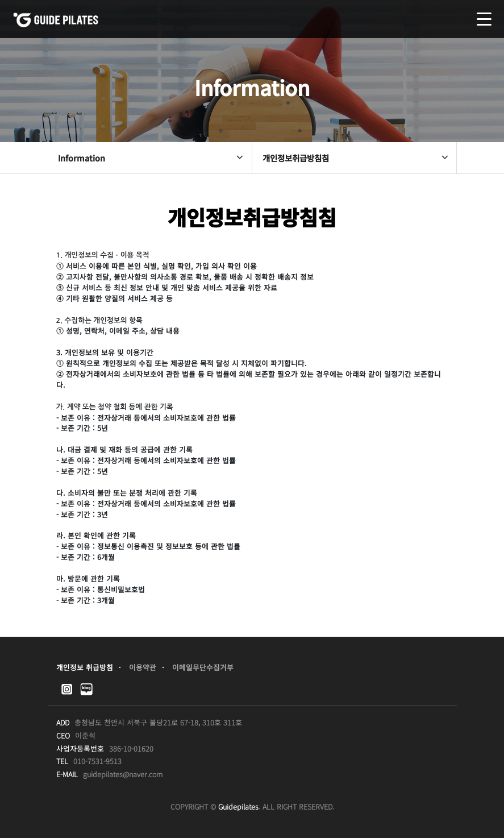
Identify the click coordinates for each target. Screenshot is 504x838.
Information (152, 158)
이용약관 (143, 667)
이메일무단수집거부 (203, 667)
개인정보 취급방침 (85, 667)
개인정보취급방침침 (357, 158)
